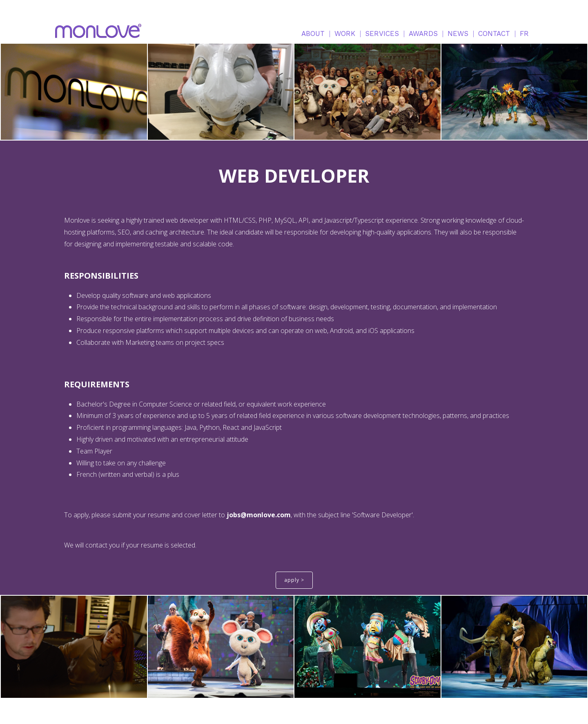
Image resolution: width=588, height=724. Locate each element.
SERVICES (382, 34)
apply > (294, 580)
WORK (345, 34)
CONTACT (494, 34)
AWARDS (423, 34)
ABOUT (313, 34)
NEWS (458, 34)
